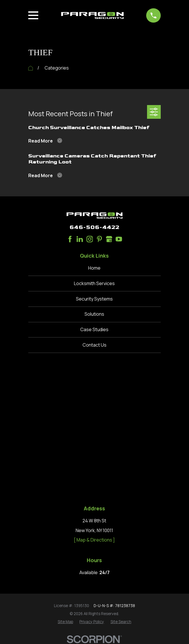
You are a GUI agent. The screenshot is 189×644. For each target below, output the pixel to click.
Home (94, 268)
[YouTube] (119, 239)
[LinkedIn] (80, 239)
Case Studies (94, 329)
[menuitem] (65, 489)
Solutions (94, 314)
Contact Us (94, 345)
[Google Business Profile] (109, 239)
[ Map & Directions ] (94, 407)
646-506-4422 (94, 227)
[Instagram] (90, 239)
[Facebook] (70, 239)
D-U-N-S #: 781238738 (114, 473)
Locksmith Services (94, 283)
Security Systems (94, 299)
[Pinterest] (99, 239)
